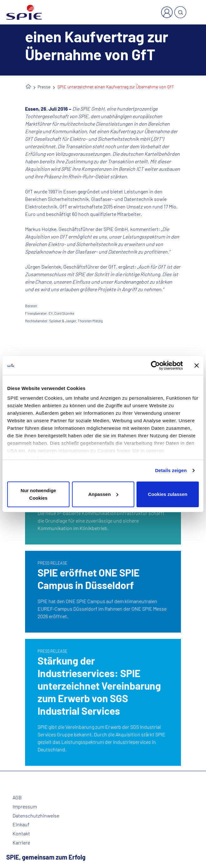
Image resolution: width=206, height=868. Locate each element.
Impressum (25, 807)
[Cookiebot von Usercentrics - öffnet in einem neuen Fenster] (155, 366)
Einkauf (21, 824)
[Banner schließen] (197, 366)
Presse (44, 87)
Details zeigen (171, 470)
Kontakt (21, 834)
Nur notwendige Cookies (38, 494)
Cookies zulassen (168, 494)
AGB (17, 797)
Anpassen (103, 494)
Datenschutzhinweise (36, 816)
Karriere (21, 843)
